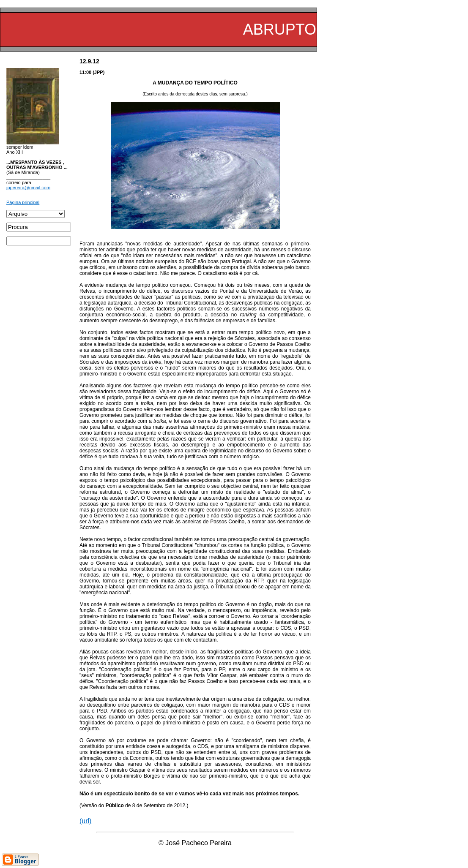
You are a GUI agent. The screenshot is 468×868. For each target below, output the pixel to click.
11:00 (85, 72)
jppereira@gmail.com (28, 188)
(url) (85, 821)
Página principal (23, 202)
